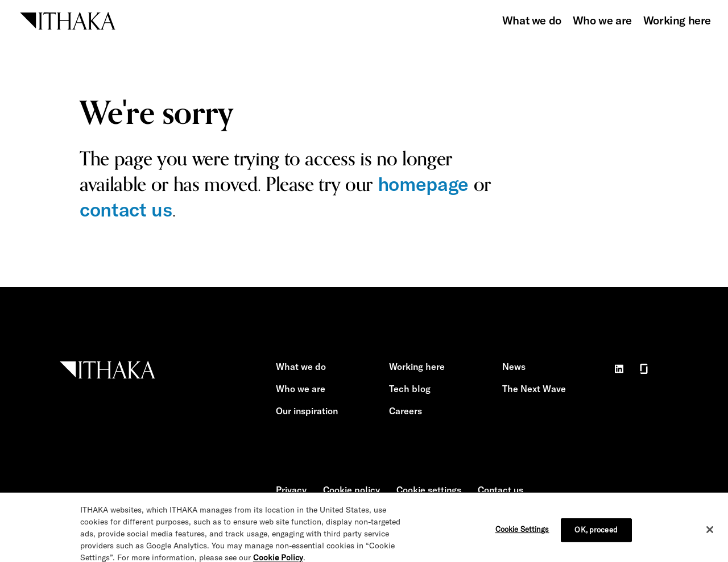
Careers (406, 411)
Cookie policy (351, 490)
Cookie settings (429, 490)
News (514, 367)
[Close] (710, 534)
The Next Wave (534, 389)
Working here (677, 20)
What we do (532, 20)
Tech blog (410, 389)
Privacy (291, 490)
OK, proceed (596, 534)
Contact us (500, 490)
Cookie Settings (522, 533)
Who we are (602, 20)
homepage (423, 184)
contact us (126, 209)
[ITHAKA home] (68, 20)
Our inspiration (307, 411)
